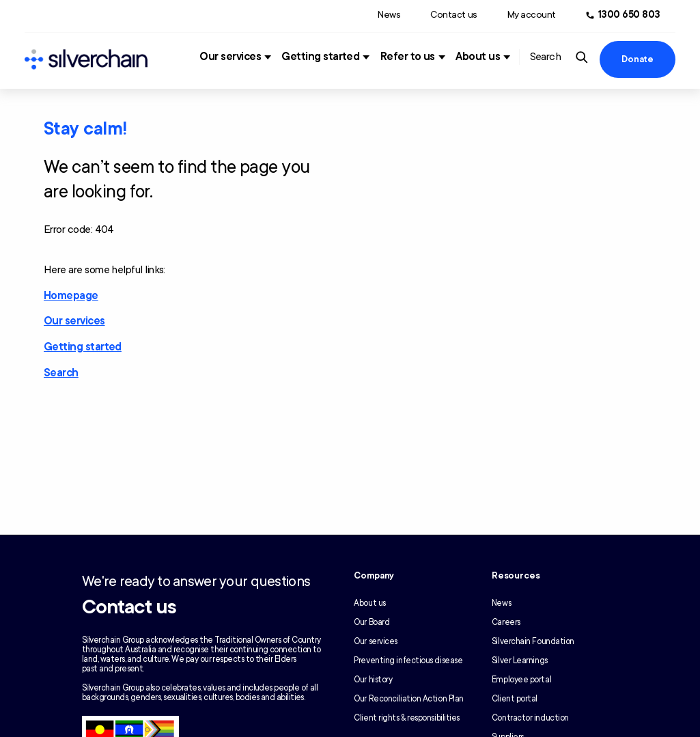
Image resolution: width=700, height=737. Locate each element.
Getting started (320, 57)
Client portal (515, 699)
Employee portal (521, 680)
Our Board (372, 622)
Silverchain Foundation (533, 641)
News (389, 15)
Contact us (453, 15)
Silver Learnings (520, 660)
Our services (230, 57)
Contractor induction (530, 718)
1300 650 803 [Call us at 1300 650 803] (629, 15)
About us (478, 57)
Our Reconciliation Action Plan (409, 699)
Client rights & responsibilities (407, 718)
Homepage (71, 296)
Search (61, 373)
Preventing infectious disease (408, 660)
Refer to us (408, 57)
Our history (373, 680)
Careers (506, 622)
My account (532, 15)
